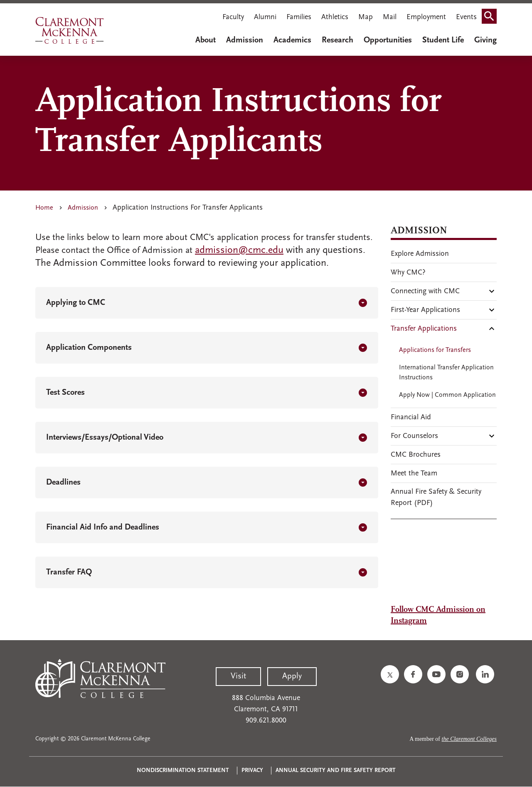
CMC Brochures (416, 455)
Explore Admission (420, 254)
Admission (245, 40)
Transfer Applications (424, 329)
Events (466, 17)
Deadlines (63, 483)
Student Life (443, 40)
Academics (292, 40)
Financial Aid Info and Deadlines (103, 527)
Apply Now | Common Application (447, 395)
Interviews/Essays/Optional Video (105, 438)
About (206, 40)
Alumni (265, 17)
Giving (485, 40)
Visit (238, 676)
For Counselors (414, 436)
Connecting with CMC (425, 291)
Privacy (252, 771)
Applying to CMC (76, 303)
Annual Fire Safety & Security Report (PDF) (436, 497)
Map (366, 17)
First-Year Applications (425, 310)
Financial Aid (411, 417)
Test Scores (65, 393)
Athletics (335, 17)
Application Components (89, 348)
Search (492, 18)
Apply (292, 676)
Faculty (233, 17)
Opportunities (388, 40)
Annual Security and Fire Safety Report (336, 771)
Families (299, 17)
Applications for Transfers (435, 350)
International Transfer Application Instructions (446, 373)
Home (44, 208)
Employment (426, 17)
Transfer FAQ (69, 572)
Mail (390, 17)
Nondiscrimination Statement (183, 771)
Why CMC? (408, 273)
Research (337, 40)
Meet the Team (414, 474)
